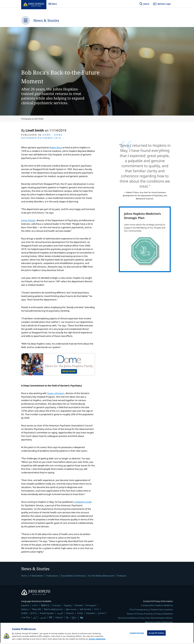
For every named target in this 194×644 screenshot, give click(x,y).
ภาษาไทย (26, 619)
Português (91, 607)
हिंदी (51, 619)
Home (24, 577)
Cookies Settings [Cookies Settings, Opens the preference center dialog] (137, 636)
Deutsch (70, 614)
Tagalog (68, 607)
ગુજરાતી (101, 614)
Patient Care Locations (162, 611)
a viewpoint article (82, 502)
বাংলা (96, 610)
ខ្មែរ (67, 619)
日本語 (24, 614)
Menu (53, 5)
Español (25, 607)
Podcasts (122, 577)
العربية (60, 614)
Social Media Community (73, 577)
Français (57, 607)
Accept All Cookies (156, 636)
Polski (80, 614)
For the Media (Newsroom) (101, 577)
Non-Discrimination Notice (159, 619)
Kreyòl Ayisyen (47, 614)
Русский (78, 607)
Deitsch (59, 619)
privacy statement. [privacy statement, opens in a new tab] (97, 642)
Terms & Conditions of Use (131, 619)
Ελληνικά (90, 614)
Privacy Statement (164, 615)
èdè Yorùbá (85, 610)
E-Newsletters (37, 577)
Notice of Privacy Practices (140, 615)
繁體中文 (45, 607)
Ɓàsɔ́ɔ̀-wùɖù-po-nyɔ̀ (53, 610)
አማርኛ (35, 607)
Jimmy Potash (28, 220)
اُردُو (35, 619)
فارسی (43, 619)
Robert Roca (56, 147)
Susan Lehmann (56, 393)
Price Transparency (139, 611)
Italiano (25, 610)
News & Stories (50, 20)
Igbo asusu (71, 610)
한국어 (34, 614)
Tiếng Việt (36, 610)
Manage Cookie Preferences (159, 623)
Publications (52, 577)
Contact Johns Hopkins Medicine (157, 607)
